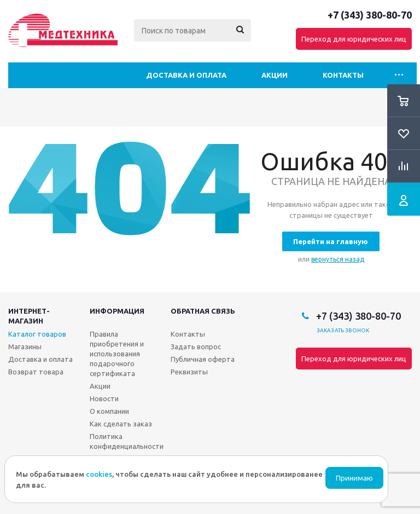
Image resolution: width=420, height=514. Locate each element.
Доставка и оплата (186, 75)
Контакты (343, 75)
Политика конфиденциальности (127, 441)
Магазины (25, 346)
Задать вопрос (196, 346)
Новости (104, 399)
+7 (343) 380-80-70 (370, 15)
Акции (275, 75)
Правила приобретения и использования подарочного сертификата (117, 354)
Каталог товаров (37, 334)
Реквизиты (189, 372)
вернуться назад (338, 259)
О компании (109, 411)
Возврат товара (36, 372)
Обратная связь (203, 311)
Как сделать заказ (121, 424)
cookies (99, 474)
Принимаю (354, 478)
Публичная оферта (203, 359)
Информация (117, 311)
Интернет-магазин (29, 316)
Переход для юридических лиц (354, 39)
